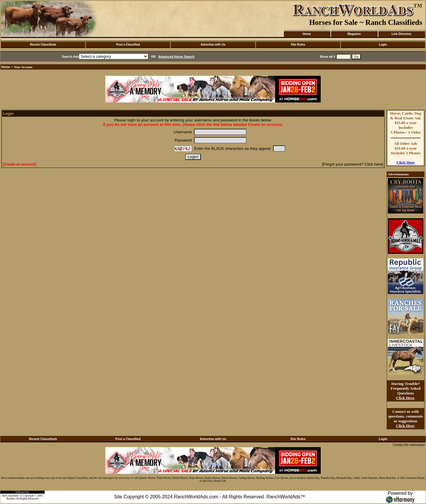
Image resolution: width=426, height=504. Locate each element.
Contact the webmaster (409, 445)
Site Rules (298, 45)
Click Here (406, 162)
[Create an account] (20, 164)
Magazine (354, 34)
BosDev (11, 499)
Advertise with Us (213, 45)
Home (307, 34)
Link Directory (401, 34)
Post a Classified (128, 45)
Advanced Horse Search (176, 57)
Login (383, 45)
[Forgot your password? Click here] (352, 164)
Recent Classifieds (43, 45)
